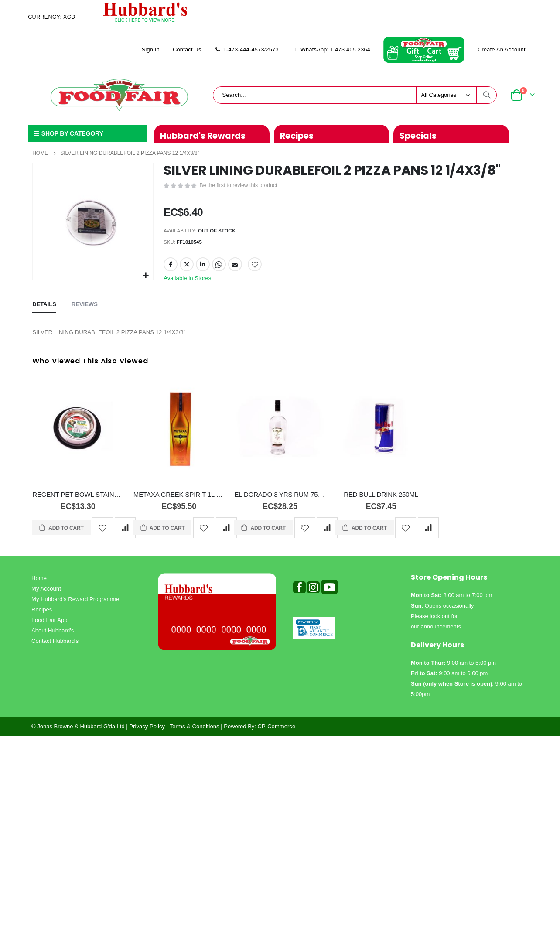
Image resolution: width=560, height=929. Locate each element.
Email (236, 268)
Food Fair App (50, 625)
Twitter (187, 268)
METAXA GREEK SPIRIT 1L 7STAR (179, 500)
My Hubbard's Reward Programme (75, 604)
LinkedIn (203, 268)
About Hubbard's (53, 636)
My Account (46, 594)
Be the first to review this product (241, 186)
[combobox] (355, 95)
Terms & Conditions (195, 732)
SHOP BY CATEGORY (68, 133)
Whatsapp (219, 268)
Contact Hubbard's (55, 646)
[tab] (44, 310)
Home (40, 153)
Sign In (151, 50)
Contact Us (187, 50)
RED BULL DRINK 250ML (381, 500)
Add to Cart (65, 533)
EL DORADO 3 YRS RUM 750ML (280, 500)
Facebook (171, 268)
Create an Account (502, 50)
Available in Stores (189, 282)
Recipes (42, 615)
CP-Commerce (277, 732)
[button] (145, 276)
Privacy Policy (147, 732)
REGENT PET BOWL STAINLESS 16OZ (78, 500)
